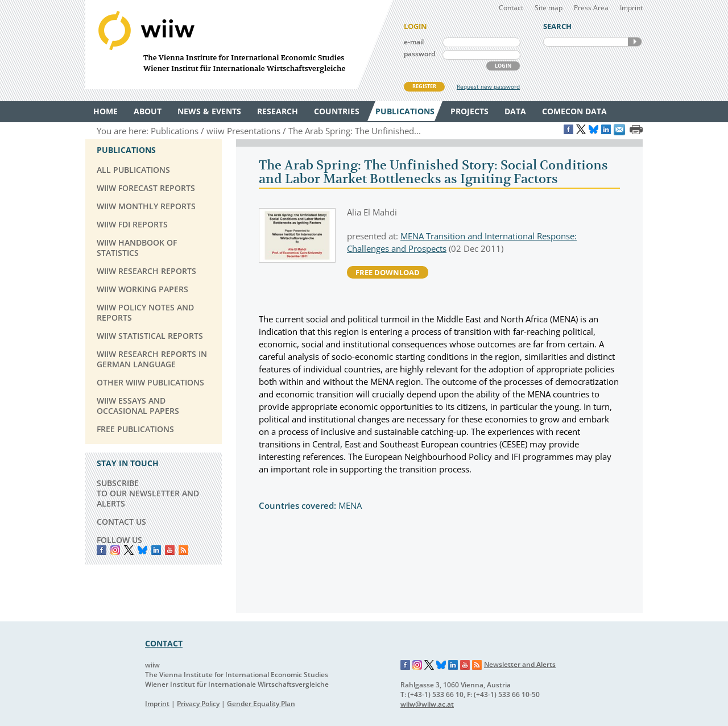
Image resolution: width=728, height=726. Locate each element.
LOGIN (503, 66)
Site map (549, 8)
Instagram (417, 665)
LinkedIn (156, 550)
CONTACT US (121, 522)
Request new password (488, 86)
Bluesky (142, 550)
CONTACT (164, 643)
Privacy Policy (198, 704)
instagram (115, 550)
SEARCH (635, 42)
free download (388, 272)
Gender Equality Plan (261, 704)
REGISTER (424, 86)
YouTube (170, 550)
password (419, 54)
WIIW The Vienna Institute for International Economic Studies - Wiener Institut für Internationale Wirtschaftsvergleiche (239, 45)
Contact (511, 8)
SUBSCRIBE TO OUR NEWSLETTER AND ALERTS (148, 493)
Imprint (631, 8)
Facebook (102, 550)
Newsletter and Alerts (520, 664)
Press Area (591, 8)
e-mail (414, 42)
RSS (183, 550)
